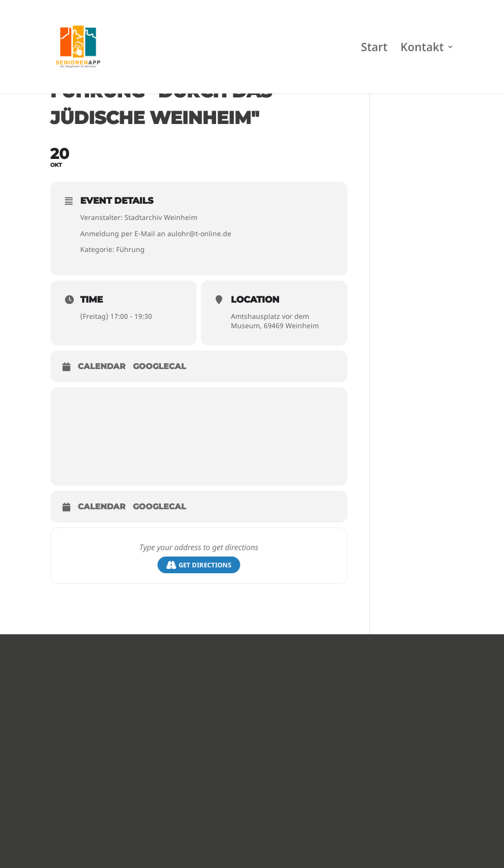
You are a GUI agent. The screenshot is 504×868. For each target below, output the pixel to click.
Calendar (102, 366)
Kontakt (422, 49)
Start (374, 49)
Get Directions (199, 565)
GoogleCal (159, 366)
